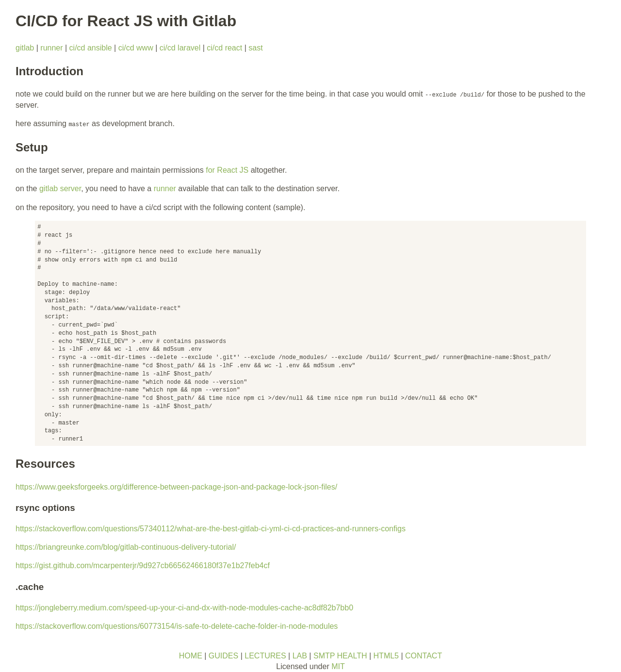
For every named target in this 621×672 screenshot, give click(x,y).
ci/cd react (224, 48)
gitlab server (60, 188)
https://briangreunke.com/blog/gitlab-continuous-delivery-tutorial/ (126, 547)
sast (255, 48)
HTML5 (386, 656)
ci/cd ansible (91, 48)
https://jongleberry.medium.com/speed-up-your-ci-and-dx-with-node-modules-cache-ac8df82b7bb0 (184, 608)
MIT (338, 666)
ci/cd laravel (180, 48)
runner (51, 48)
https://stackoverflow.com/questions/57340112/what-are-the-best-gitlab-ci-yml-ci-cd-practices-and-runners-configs (211, 529)
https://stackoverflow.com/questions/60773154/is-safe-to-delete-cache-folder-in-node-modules (177, 626)
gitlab (25, 48)
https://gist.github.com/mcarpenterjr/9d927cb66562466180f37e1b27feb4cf (143, 565)
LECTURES (265, 656)
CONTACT (424, 656)
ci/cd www (136, 48)
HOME (191, 656)
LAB (300, 656)
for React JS (227, 170)
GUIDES (223, 656)
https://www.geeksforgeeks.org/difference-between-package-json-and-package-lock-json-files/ (176, 487)
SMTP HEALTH (340, 656)
